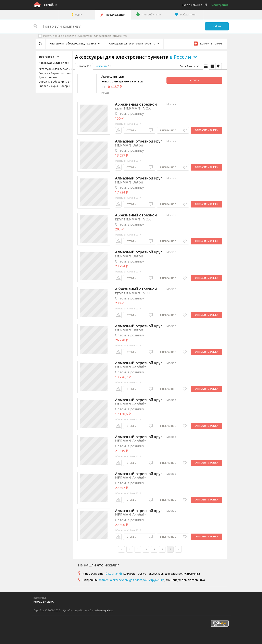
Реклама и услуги (44, 602)
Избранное (188, 14)
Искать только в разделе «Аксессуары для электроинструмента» (85, 36)
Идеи (79, 14)
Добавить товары (211, 44)
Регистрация (220, 5)
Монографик (105, 610)
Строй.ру (50, 5)
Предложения (116, 15)
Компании (101, 66)
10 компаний (113, 573)
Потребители (152, 14)
